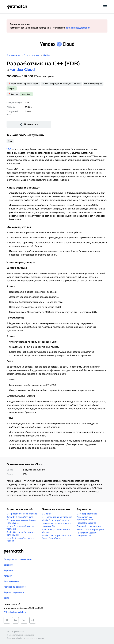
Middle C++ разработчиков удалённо (20, 527)
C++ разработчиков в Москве (22, 514)
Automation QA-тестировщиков (85, 518)
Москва (36, 55)
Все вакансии (13, 55)
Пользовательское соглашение (20, 635)
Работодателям (11, 581)
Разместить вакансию (15, 587)
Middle (46, 55)
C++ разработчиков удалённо (57, 517)
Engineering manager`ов (89, 526)
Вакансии (8, 565)
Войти (6, 598)
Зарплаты (8, 570)
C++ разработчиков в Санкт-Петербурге (21, 522)
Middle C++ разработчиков (55, 520)
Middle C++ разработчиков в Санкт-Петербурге (56, 537)
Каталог (7, 576)
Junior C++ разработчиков (20, 517)
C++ (26, 55)
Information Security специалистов (87, 534)
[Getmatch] (17, 7)
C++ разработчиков (87, 514)
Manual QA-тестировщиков (91, 529)
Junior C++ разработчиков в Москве (56, 531)
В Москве (47, 514)
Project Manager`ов (87, 523)
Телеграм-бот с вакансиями (18, 559)
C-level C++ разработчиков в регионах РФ (56, 525)
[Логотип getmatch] (14, 551)
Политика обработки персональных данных (26, 638)
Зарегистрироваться (14, 592)
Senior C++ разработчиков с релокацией (21, 533)
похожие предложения (78, 28)
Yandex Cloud (22, 70)
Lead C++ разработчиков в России (20, 539)
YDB (9, 149)
